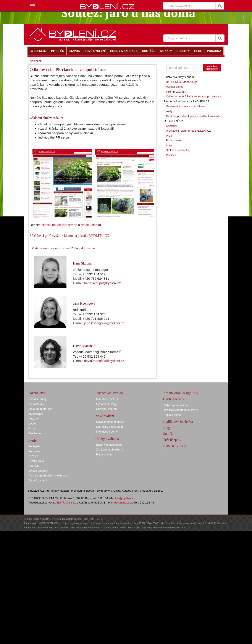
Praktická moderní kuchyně (181, 410)
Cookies (171, 155)
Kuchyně (34, 446)
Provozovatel (174, 140)
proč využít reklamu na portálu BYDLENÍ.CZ (77, 236)
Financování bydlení (109, 393)
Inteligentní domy (107, 432)
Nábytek (34, 466)
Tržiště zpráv (172, 440)
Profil (169, 136)
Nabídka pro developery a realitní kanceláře (193, 116)
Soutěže (169, 434)
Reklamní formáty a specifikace (186, 106)
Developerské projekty (110, 422)
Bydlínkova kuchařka (178, 422)
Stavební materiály (40, 409)
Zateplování (36, 414)
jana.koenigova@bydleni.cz (104, 323)
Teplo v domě (172, 415)
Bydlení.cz (35, 61)
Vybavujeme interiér (176, 405)
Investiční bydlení (107, 399)
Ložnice (33, 456)
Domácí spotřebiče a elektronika (48, 475)
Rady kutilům (104, 454)
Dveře (32, 424)
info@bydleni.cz (125, 498)
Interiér (33, 440)
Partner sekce (175, 87)
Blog (167, 428)
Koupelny (34, 451)
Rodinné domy (37, 399)
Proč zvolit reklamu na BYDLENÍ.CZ (189, 131)
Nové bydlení (105, 416)
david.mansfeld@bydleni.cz (104, 361)
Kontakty (172, 126)
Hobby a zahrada (107, 439)
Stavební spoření (107, 409)
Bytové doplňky (38, 471)
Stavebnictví (36, 393)
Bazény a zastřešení (109, 445)
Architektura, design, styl (181, 393)
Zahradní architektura (110, 450)
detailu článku (91, 225)
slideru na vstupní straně (59, 225)
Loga (169, 145)
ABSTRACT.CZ (175, 446)
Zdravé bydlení (38, 480)
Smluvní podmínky (178, 150)
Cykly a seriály (174, 399)
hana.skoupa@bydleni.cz (102, 283)
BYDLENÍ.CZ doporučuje (182, 82)
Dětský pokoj (36, 461)
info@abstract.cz (122, 503)
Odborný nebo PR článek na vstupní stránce (194, 96)
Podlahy (33, 419)
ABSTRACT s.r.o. (66, 503)
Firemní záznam (176, 92)
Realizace (35, 433)
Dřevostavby (36, 404)
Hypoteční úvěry (106, 404)
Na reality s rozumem (109, 427)
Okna (32, 428)
